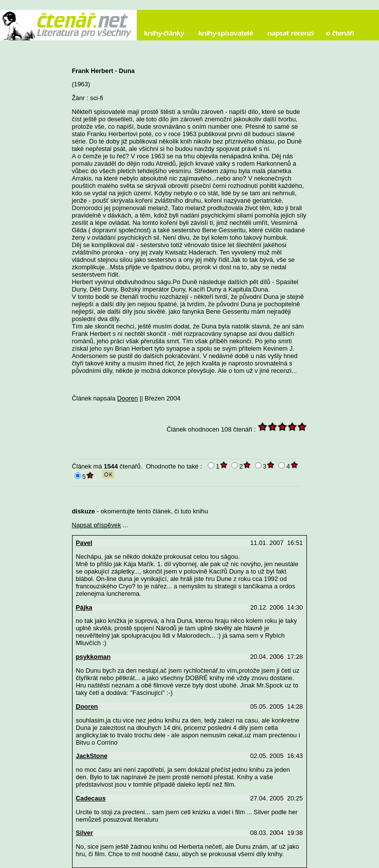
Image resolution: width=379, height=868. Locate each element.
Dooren (127, 398)
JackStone (92, 756)
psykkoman (93, 657)
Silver (85, 833)
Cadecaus (91, 798)
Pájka (84, 607)
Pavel (84, 543)
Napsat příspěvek (97, 525)
